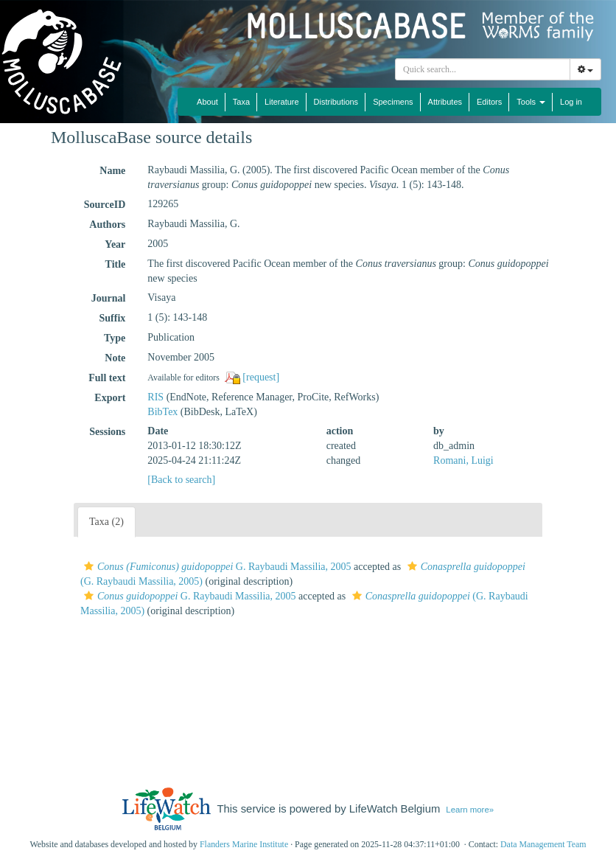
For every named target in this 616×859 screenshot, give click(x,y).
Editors (489, 102)
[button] (89, 566)
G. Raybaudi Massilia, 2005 (216, 567)
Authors (107, 225)
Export (110, 398)
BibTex (162, 412)
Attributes (445, 102)
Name (112, 171)
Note (115, 358)
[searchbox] (485, 69)
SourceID (105, 205)
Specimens (393, 102)
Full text (107, 378)
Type (115, 338)
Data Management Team (543, 844)
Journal (109, 298)
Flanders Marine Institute (244, 844)
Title (116, 264)
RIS (155, 397)
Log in (571, 102)
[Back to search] (181, 480)
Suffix (113, 318)
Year (115, 244)
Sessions (107, 432)
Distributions (336, 102)
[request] (261, 377)
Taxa (241, 102)
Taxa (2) (106, 522)
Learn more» (470, 810)
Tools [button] (531, 102)
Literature (281, 102)
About (207, 102)
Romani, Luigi (463, 460)
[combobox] (483, 69)
